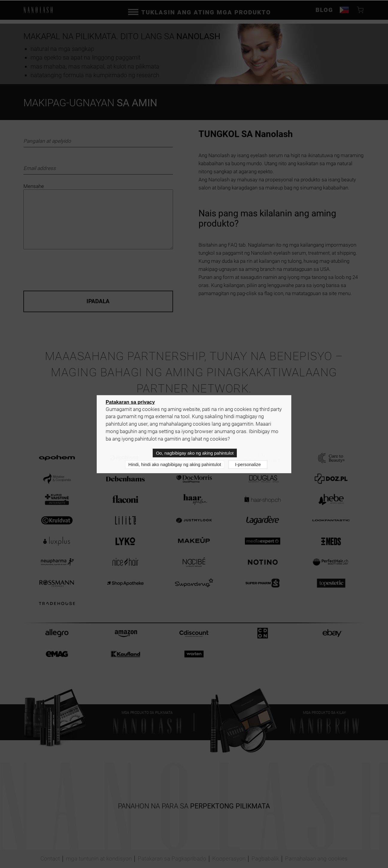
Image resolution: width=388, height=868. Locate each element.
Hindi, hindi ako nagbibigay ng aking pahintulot (175, 464)
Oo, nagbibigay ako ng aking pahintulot (195, 453)
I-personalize (248, 464)
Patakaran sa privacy (130, 402)
